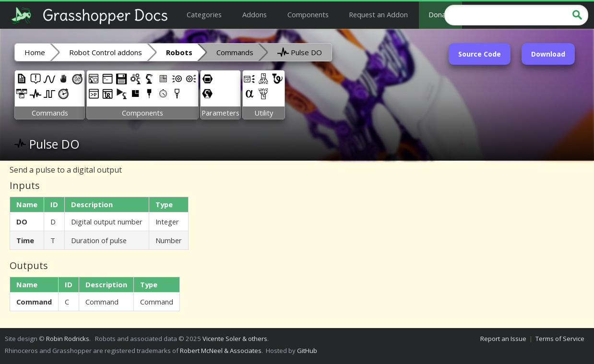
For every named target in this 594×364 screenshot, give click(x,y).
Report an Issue (503, 339)
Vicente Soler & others (235, 339)
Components (308, 14)
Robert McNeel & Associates (221, 351)
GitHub (307, 351)
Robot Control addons (106, 52)
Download (548, 54)
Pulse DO (300, 52)
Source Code (480, 54)
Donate (440, 14)
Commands (235, 52)
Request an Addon (378, 14)
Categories (204, 14)
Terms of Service (560, 339)
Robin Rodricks (68, 339)
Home (35, 52)
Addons (255, 14)
